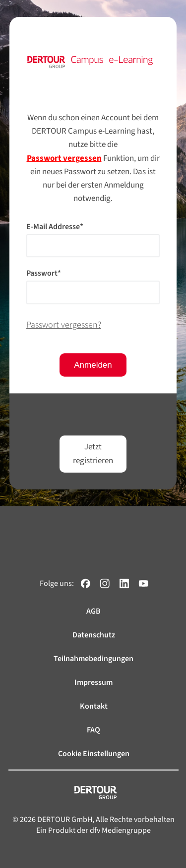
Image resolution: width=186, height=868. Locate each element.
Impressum (93, 682)
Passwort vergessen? (64, 325)
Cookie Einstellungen (94, 754)
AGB (93, 611)
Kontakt (94, 706)
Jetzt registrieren (93, 454)
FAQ (93, 730)
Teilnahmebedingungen (93, 659)
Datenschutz (94, 635)
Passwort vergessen (64, 158)
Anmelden (93, 365)
